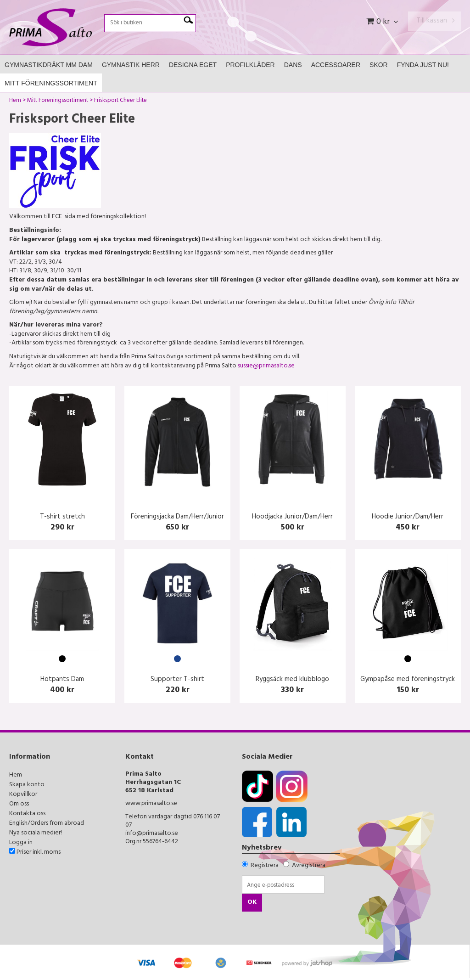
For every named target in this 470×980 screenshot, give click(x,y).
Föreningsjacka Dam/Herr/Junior (177, 517)
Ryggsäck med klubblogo (292, 680)
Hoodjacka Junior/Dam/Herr (292, 517)
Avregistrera (309, 866)
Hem (15, 101)
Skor (379, 65)
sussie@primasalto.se (266, 366)
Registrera (265, 866)
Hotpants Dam (62, 680)
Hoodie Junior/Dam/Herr (408, 517)
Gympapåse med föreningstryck (408, 680)
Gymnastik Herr (131, 65)
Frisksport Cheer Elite (120, 101)
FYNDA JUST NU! (423, 65)
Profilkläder (250, 65)
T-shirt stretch (62, 517)
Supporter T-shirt (177, 680)
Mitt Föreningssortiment (51, 83)
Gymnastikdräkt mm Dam (49, 65)
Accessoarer (336, 65)
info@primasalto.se (152, 834)
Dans (293, 65)
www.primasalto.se (151, 804)
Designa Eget (193, 65)
